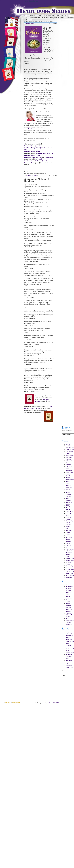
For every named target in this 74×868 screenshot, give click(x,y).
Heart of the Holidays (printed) (33, 157)
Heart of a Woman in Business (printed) (36, 161)
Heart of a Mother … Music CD (34, 155)
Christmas (28, 175)
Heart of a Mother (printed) (32, 151)
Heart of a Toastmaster (34, 18)
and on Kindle (49, 157)
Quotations (34, 175)
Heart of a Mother (59, 18)
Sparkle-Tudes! (30, 24)
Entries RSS (8, 703)
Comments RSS (16, 703)
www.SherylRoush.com (31, 129)
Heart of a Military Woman (32, 148)
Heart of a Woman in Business (46, 16)
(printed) (43, 148)
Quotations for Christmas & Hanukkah (35, 173)
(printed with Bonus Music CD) (44, 153)
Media (30, 20)
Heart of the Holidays (47, 18)
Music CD (42, 159)
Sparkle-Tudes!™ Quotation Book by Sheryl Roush (39, 22)
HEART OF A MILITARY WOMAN (62, 16)
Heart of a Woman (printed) (32, 146)
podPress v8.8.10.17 (53, 703)
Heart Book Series (31, 1)
